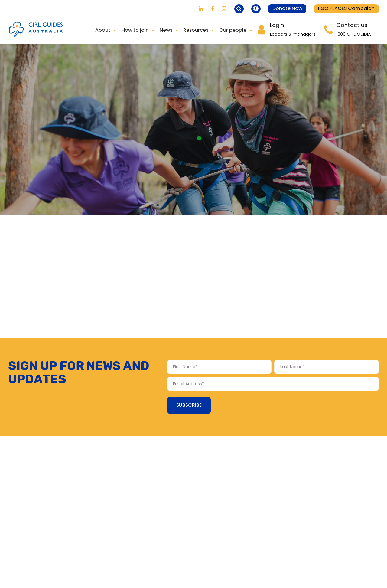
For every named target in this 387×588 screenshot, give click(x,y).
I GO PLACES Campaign (346, 8)
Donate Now (287, 8)
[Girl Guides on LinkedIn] (201, 9)
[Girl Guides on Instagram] (224, 9)
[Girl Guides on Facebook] (213, 9)
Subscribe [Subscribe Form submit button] (189, 405)
